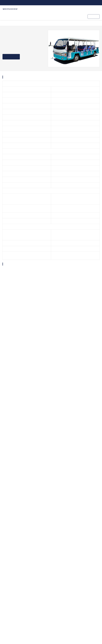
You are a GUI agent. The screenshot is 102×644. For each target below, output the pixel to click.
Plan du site (73, 634)
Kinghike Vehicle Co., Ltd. (77, 629)
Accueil (7, 23)
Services (42, 16)
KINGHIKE (52, 16)
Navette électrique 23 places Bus (73, 23)
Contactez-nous (77, 16)
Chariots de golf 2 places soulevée (50, 489)
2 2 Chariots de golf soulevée (19, 487)
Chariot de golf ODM (29, 16)
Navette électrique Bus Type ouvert (48, 23)
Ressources (63, 16)
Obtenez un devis (11, 57)
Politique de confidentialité (90, 634)
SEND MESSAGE (61, 431)
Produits (15, 16)
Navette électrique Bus (27, 23)
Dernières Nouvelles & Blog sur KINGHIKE (38, 504)
